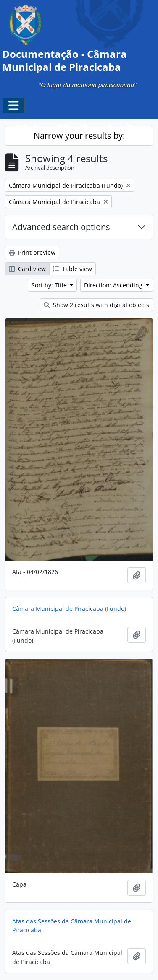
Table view (72, 269)
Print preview (32, 252)
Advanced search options (61, 227)
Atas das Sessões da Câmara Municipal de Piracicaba (72, 926)
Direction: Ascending (114, 285)
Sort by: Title (50, 285)
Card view (27, 269)
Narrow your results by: (79, 136)
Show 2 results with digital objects (96, 305)
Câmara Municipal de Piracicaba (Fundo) (69, 609)
